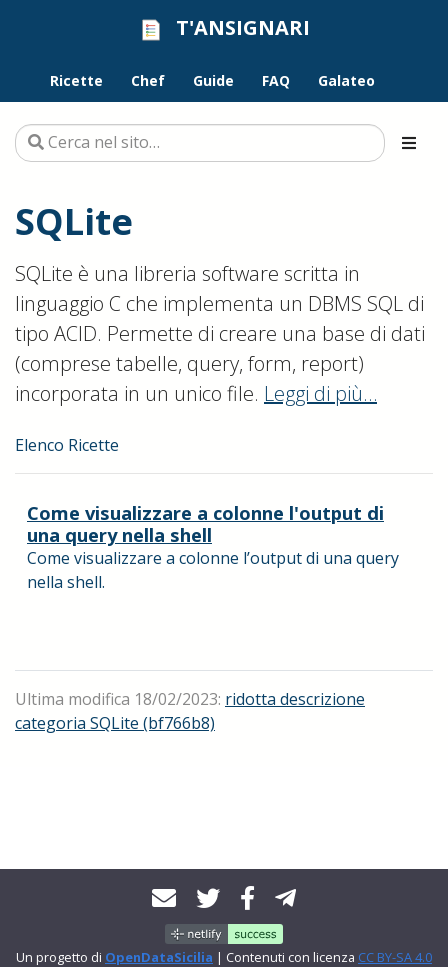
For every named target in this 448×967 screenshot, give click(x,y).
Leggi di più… (320, 393)
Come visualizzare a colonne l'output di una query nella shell (205, 523)
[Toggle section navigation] (409, 143)
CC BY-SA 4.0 (395, 957)
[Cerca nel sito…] (200, 143)
